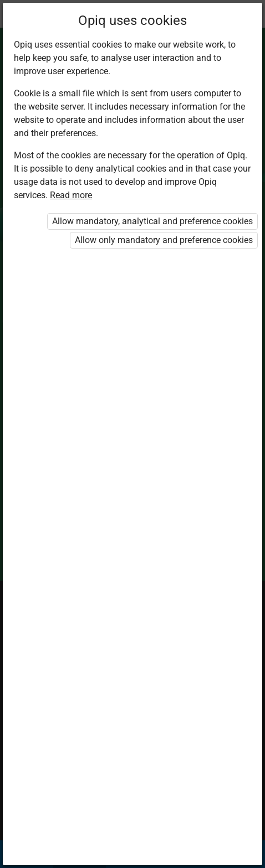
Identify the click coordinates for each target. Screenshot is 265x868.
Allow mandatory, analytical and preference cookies (152, 221)
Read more (71, 195)
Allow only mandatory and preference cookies (164, 240)
